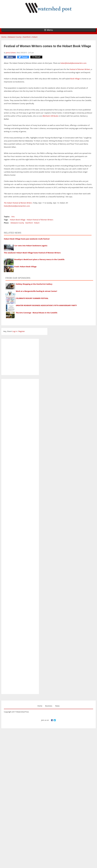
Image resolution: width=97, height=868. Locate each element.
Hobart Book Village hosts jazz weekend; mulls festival (27, 239)
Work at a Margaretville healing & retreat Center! (36, 291)
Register (22, 331)
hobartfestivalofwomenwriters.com (73, 63)
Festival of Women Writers (80, 69)
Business (49, 706)
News (57, 706)
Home (4, 37)
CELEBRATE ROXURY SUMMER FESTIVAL (32, 298)
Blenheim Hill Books (51, 116)
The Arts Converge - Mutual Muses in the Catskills (37, 313)
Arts (13, 217)
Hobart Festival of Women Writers (40, 220)
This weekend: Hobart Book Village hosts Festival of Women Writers (32, 253)
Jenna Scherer (11, 53)
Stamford (27, 37)
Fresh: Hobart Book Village (25, 267)
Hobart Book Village (18, 220)
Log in (15, 331)
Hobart (35, 37)
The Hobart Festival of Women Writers (18, 203)
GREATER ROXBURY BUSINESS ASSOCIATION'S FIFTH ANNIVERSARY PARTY (46, 305)
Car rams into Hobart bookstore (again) (31, 246)
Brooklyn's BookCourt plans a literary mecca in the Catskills (39, 259)
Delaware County (15, 37)
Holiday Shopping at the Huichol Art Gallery (34, 284)
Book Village (75, 79)
